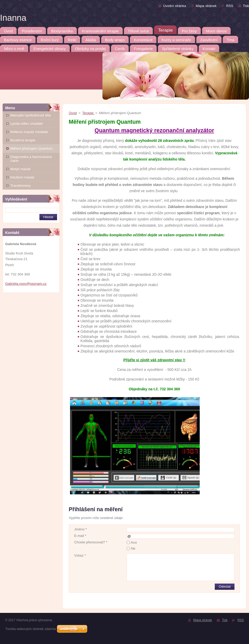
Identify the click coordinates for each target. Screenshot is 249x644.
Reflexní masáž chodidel (29, 132)
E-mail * (80, 536)
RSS (230, 6)
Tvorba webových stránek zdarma (30, 629)
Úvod (73, 113)
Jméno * (81, 529)
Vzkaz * (80, 555)
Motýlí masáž (20, 169)
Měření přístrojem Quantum (31, 148)
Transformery (20, 186)
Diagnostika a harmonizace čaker (31, 159)
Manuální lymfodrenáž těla (31, 115)
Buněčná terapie (23, 140)
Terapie (88, 113)
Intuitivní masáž (22, 177)
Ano (134, 542)
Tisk (246, 6)
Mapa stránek (206, 6)
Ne (133, 548)
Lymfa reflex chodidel (27, 124)
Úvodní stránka (174, 6)
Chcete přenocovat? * (91, 542)
